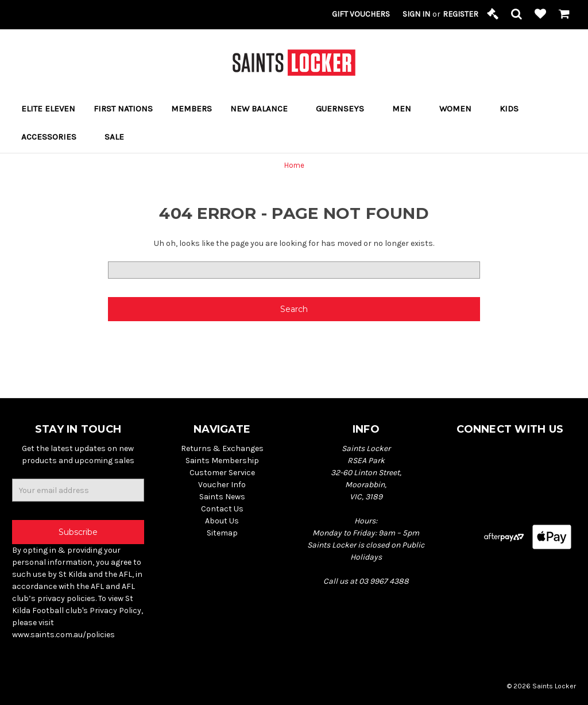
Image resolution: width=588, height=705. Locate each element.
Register (461, 14)
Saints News (222, 497)
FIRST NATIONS (123, 109)
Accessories (54, 137)
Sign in (416, 14)
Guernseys (345, 109)
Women (460, 109)
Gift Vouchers (361, 14)
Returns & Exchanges (222, 448)
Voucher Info (222, 485)
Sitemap (222, 533)
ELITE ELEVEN (48, 109)
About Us (222, 521)
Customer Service (222, 473)
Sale (114, 137)
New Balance (264, 109)
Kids (514, 109)
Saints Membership (222, 461)
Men (407, 109)
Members (192, 109)
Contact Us (222, 509)
